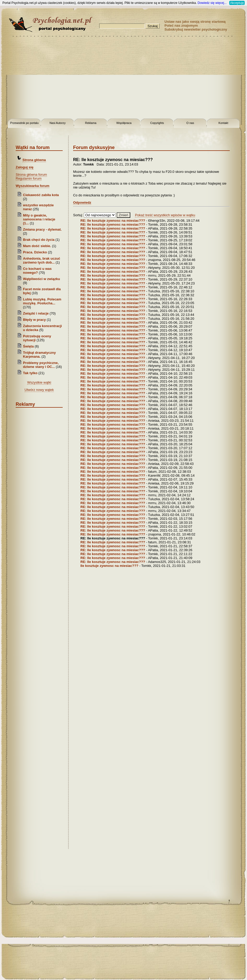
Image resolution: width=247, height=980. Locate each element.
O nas (190, 123)
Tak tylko (30, 373)
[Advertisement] (124, 78)
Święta (28, 346)
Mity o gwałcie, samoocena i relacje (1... (39, 219)
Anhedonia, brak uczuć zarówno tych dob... (42, 260)
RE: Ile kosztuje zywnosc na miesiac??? (113, 221)
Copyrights (157, 123)
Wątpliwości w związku (42, 279)
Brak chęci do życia (39, 240)
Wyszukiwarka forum (33, 186)
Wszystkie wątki (39, 382)
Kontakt (223, 123)
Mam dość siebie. (37, 246)
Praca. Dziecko (35, 252)
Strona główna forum (31, 175)
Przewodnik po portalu (24, 123)
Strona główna (34, 160)
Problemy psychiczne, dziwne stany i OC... (41, 365)
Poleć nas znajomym (181, 25)
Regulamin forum (29, 178)
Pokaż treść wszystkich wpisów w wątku (165, 215)
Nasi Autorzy (58, 123)
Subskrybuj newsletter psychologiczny (196, 29)
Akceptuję (237, 3)
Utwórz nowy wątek (39, 390)
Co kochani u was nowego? (37, 271)
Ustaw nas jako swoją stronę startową (195, 22)
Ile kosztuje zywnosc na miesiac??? (109, 566)
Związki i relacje (36, 313)
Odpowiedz (82, 203)
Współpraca (124, 123)
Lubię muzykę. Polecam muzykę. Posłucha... (42, 301)
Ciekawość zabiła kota (41, 195)
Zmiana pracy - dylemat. (42, 229)
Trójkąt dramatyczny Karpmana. (39, 355)
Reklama (91, 123)
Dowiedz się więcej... (212, 3)
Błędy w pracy (34, 320)
